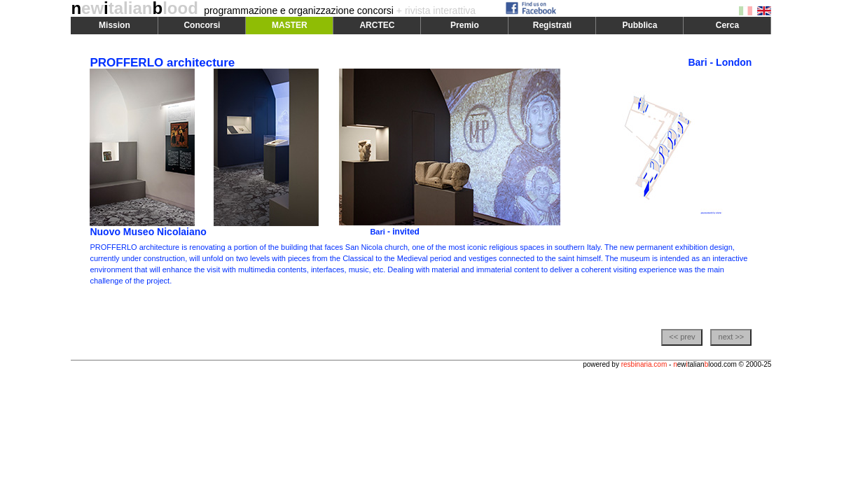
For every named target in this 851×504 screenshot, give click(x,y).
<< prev (682, 337)
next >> (732, 337)
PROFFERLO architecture (162, 63)
